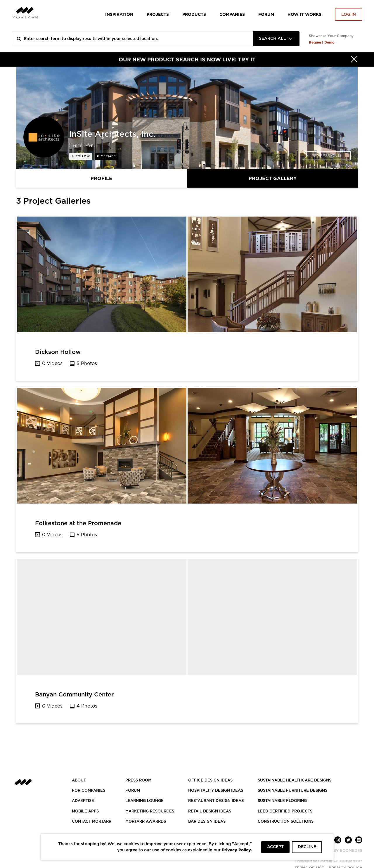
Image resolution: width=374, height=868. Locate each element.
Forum (266, 14)
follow (82, 156)
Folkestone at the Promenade (78, 523)
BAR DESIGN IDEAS (207, 822)
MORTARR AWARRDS (146, 822)
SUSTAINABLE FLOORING (282, 801)
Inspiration (119, 14)
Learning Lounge (144, 801)
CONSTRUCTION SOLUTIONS (286, 822)
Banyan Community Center (74, 695)
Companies (232, 14)
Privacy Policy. (237, 850)
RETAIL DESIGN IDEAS (210, 811)
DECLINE (307, 847)
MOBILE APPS (85, 811)
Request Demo (322, 42)
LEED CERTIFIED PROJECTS (285, 811)
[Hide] (354, 59)
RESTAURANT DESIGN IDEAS (216, 801)
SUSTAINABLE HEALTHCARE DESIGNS (295, 780)
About (79, 780)
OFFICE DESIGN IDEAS (210, 780)
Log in (349, 15)
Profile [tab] (101, 178)
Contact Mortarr (92, 822)
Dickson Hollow (58, 352)
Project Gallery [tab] (273, 178)
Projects (158, 14)
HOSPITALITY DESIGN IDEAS (216, 791)
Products (194, 14)
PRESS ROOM (138, 780)
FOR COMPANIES (89, 791)
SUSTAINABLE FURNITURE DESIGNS (292, 791)
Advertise (83, 801)
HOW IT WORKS (304, 14)
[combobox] (276, 39)
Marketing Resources (150, 811)
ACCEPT (275, 847)
